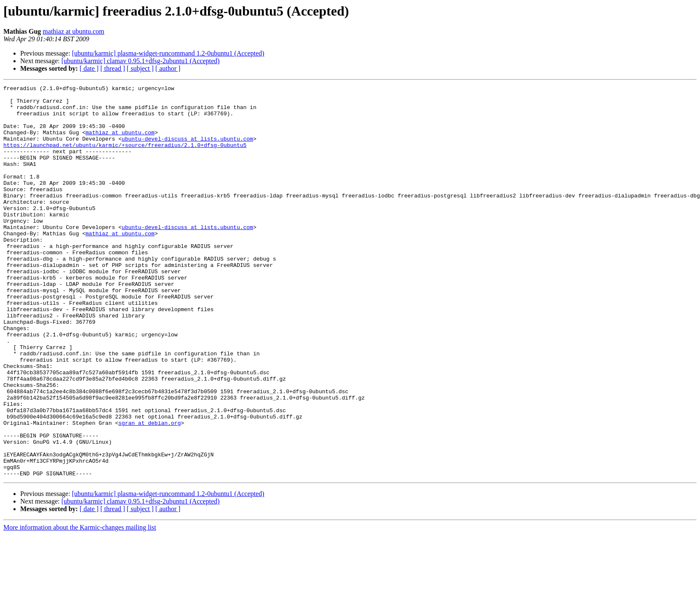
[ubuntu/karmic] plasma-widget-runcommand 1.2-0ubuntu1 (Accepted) (168, 53)
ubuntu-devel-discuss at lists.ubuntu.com (187, 150)
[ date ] (89, 68)
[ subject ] (140, 68)
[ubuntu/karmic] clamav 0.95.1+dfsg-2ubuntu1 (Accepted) (141, 61)
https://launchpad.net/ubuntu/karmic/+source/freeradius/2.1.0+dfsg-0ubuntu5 (125, 157)
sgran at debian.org (150, 491)
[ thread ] (113, 68)
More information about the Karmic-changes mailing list (80, 606)
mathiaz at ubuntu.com (73, 31)
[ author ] (168, 68)
